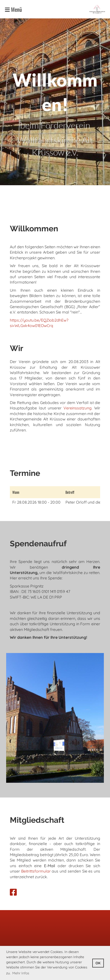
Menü (13, 9)
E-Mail (50, 866)
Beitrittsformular (36, 871)
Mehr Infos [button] (21, 973)
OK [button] (98, 963)
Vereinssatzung (78, 408)
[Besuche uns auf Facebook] (13, 892)
